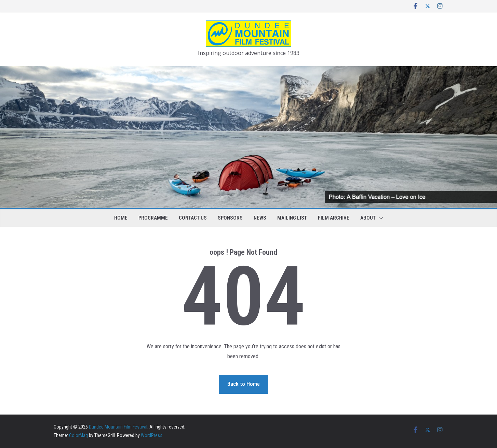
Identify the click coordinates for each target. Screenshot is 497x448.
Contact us (193, 218)
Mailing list (292, 218)
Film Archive (334, 218)
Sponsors (230, 218)
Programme (153, 218)
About (368, 218)
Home (121, 218)
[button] (379, 218)
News (260, 218)
